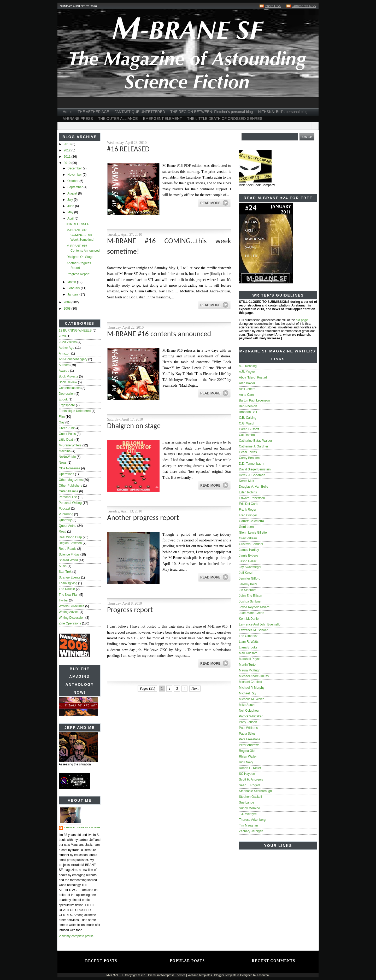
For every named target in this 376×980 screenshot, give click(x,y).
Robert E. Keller (250, 768)
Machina (65, 451)
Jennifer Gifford (250, 578)
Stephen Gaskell (250, 797)
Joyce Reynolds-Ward (254, 607)
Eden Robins (248, 492)
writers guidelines (72, 606)
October (73, 181)
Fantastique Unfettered (75, 411)
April (71, 219)
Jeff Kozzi (246, 573)
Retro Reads (67, 549)
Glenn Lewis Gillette (253, 533)
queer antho (67, 526)
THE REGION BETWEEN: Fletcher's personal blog (211, 112)
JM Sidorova (248, 590)
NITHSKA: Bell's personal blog (283, 112)
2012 (68, 150)
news (63, 463)
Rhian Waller (248, 757)
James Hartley (249, 550)
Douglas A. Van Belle (254, 487)
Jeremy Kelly (248, 584)
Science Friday (69, 554)
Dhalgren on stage (80, 257)
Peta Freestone (250, 739)
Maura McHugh (250, 670)
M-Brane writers (70, 445)
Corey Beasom (249, 458)
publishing (66, 514)
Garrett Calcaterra (251, 521)
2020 (62, 336)
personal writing (70, 503)
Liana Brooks (248, 647)
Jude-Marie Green (252, 613)
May (71, 212)
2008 (68, 309)
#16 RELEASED (78, 224)
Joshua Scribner (250, 601)
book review (68, 382)
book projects (68, 376)
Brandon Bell (248, 412)
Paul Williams (248, 728)
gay (62, 422)
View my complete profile (76, 936)
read (63, 532)
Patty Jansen (248, 722)
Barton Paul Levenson (254, 400)
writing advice (69, 612)
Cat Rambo (247, 435)
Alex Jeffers (247, 389)
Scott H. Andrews (251, 780)
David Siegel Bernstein (255, 469)
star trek (65, 572)
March (72, 282)
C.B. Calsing (248, 418)
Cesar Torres (248, 452)
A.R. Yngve (247, 372)
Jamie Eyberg (248, 556)
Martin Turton (248, 665)
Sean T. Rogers (250, 785)
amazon (64, 353)
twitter (63, 600)
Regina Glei (247, 751)
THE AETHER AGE (93, 112)
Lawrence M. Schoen (254, 630)
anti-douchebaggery (73, 359)
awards (64, 371)
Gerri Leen (246, 527)
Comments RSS (304, 6)
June (71, 206)
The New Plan (69, 595)
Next (195, 689)
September (75, 187)
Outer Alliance (69, 491)
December (75, 168)
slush (63, 566)
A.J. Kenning (248, 366)
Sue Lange (246, 802)
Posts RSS (273, 6)
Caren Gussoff (249, 429)
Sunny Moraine (249, 808)
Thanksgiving (68, 583)
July (71, 200)
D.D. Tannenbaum (252, 464)
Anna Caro (246, 395)
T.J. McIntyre (248, 814)
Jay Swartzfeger (250, 567)
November (75, 175)
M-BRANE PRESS (78, 119)
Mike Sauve (247, 705)
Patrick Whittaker (251, 716)
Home (67, 112)
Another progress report (143, 518)
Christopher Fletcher (82, 828)
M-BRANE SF (115, 975)
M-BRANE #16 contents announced (159, 334)
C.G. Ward (246, 423)
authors (64, 365)
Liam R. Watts (249, 642)
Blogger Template (225, 975)
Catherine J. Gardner (254, 446)
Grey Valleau (248, 538)
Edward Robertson (252, 498)
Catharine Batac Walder (255, 441)
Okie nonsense (69, 468)
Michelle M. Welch (252, 699)
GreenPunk (67, 428)
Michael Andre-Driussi (254, 676)
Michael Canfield (251, 682)
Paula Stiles (247, 734)
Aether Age (66, 348)
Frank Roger (248, 510)
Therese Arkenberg (252, 820)
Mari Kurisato (248, 653)
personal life (68, 497)
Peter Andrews (249, 745)
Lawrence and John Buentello (260, 624)
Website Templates (200, 975)
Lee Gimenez (248, 636)
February (74, 288)
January (73, 294)
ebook (63, 399)
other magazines (71, 480)
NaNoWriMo (67, 457)
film (62, 417)
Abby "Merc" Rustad (253, 377)
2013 (68, 144)
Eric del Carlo (249, 504)
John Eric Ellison (251, 596)
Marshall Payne (250, 659)
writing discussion (72, 618)
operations (66, 474)
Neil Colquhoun (250, 711)
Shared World (68, 560)
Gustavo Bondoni (251, 544)
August (73, 193)
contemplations (70, 388)
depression (67, 394)
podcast (64, 509)
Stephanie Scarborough (255, 791)
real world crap (70, 537)
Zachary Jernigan (251, 831)
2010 (68, 163)
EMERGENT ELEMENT (163, 119)
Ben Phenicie (248, 406)
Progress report (78, 274)
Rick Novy (246, 762)
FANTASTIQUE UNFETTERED (140, 112)
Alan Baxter (247, 383)
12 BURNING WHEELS (75, 330)
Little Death (67, 440)
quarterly (65, 520)
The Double (67, 589)
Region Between (70, 543)
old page (302, 320)
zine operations (70, 623)
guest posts (67, 434)
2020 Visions (68, 342)
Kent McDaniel (249, 619)
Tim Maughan (248, 825)
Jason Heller (248, 561)
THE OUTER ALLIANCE (118, 119)
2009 (68, 302)
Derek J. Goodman (252, 475)
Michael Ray (248, 693)
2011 (68, 157)
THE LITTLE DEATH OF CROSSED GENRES (225, 119)
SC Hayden (247, 774)
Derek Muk (246, 481)
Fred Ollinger (248, 515)
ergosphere (67, 405)
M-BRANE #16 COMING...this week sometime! (80, 235)
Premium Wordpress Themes (167, 975)
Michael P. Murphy (252, 688)
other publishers (70, 486)
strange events (69, 577)
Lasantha (263, 975)
